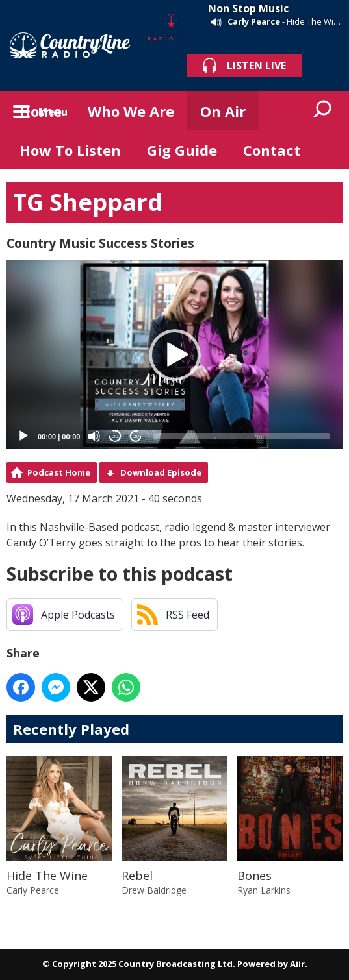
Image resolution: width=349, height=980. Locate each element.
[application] (174, 355)
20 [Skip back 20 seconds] (115, 436)
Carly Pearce (254, 21)
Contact (272, 150)
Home (41, 111)
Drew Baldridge (154, 890)
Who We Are (131, 111)
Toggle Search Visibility (323, 110)
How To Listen (70, 150)
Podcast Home (59, 472)
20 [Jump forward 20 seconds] (136, 436)
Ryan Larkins (264, 890)
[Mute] (94, 436)
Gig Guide (182, 150)
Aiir (297, 964)
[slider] (241, 436)
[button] (175, 355)
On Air (223, 111)
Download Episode (161, 472)
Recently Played (71, 729)
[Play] (23, 436)
